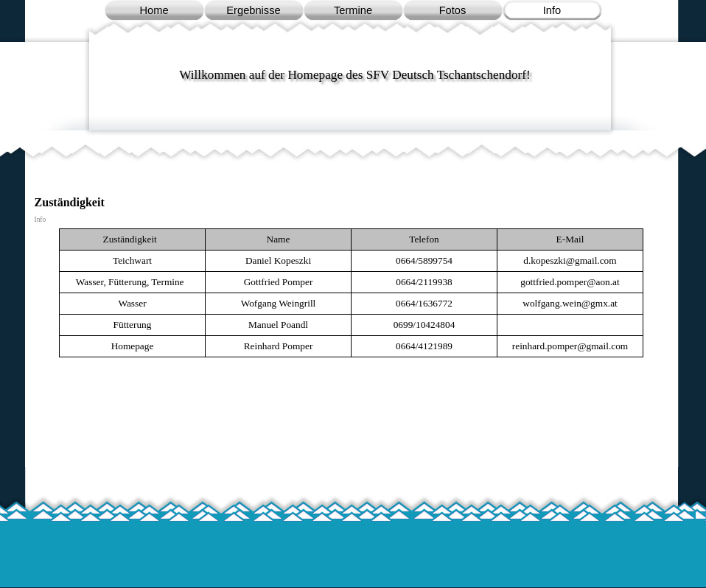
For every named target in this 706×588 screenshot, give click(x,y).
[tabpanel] (352, 293)
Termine (353, 10)
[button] (570, 260)
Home (154, 10)
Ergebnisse (253, 10)
